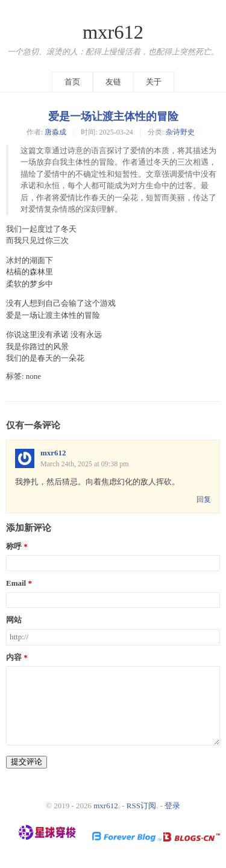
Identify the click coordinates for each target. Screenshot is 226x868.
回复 (204, 499)
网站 (14, 620)
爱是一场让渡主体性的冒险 (113, 116)
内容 (14, 657)
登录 (172, 806)
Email (16, 583)
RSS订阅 (141, 806)
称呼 (14, 546)
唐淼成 (55, 132)
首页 (72, 82)
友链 (113, 82)
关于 (154, 82)
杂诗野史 (180, 132)
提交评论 (27, 762)
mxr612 (113, 32)
